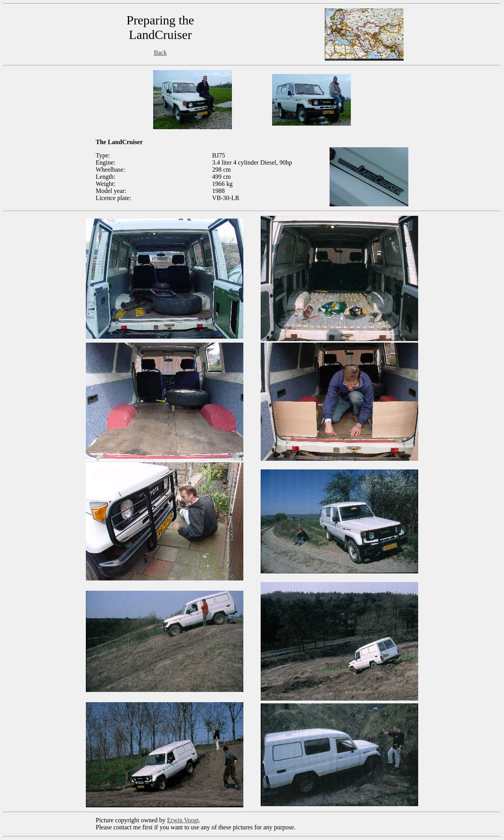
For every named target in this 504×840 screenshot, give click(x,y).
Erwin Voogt (183, 820)
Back (160, 53)
